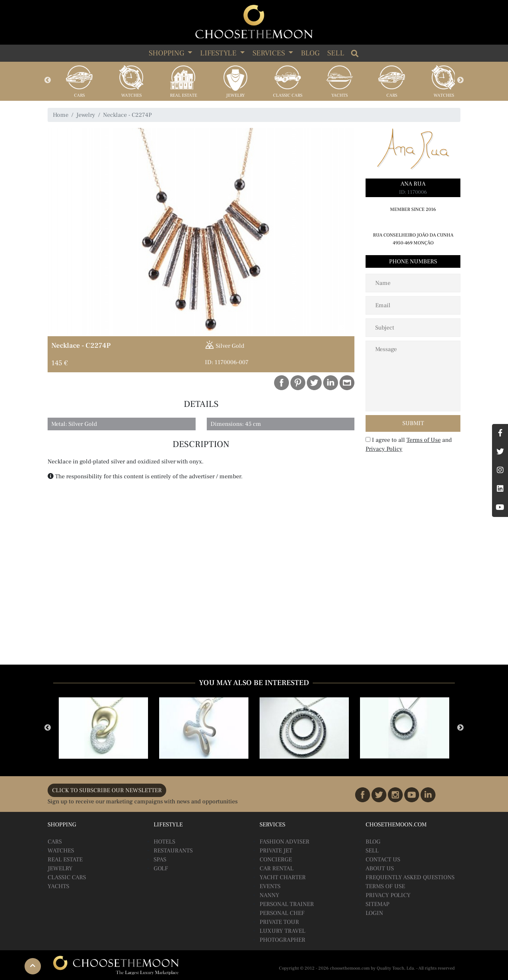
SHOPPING (167, 53)
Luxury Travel (282, 931)
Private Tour (279, 922)
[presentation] (414, 471)
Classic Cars (288, 95)
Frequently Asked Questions (410, 877)
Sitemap (377, 904)
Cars (79, 95)
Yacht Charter (283, 877)
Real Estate (184, 95)
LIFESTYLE (219, 53)
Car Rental (276, 868)
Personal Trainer (287, 904)
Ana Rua (413, 184)
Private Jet (276, 851)
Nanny (269, 895)
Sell (336, 53)
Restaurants (173, 851)
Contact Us (383, 859)
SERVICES (270, 53)
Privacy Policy (384, 449)
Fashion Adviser (284, 842)
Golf (161, 868)
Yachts (340, 95)
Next (460, 80)
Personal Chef (282, 913)
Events (270, 886)
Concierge (276, 859)
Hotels (164, 842)
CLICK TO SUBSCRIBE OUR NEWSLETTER (107, 790)
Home (61, 115)
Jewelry (235, 95)
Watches (131, 95)
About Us (380, 868)
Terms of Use (424, 440)
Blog (310, 53)
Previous (48, 80)
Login (374, 913)
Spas (160, 859)
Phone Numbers (413, 261)
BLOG (373, 842)
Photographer (282, 940)
